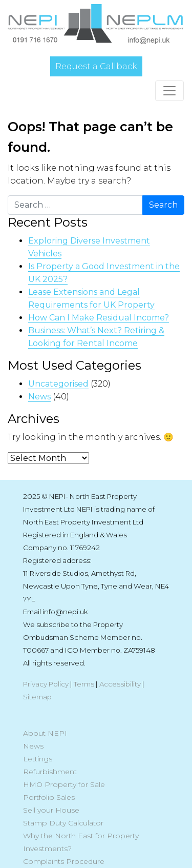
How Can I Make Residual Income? (99, 318)
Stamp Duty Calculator (63, 823)
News (39, 397)
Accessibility (120, 684)
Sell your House (51, 810)
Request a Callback (96, 66)
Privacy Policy (46, 684)
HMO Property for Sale (64, 784)
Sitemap (37, 697)
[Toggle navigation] (169, 91)
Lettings (38, 759)
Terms (84, 684)
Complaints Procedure (64, 861)
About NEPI (45, 733)
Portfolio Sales (49, 797)
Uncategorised (58, 384)
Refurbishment (50, 772)
